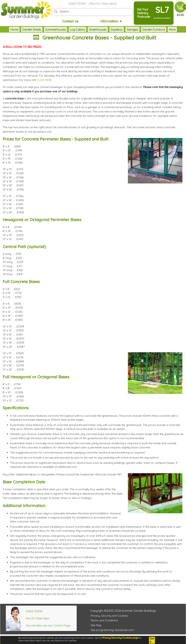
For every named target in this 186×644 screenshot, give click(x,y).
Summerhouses (56, 30)
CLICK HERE (44, 80)
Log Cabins (77, 30)
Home (14, 30)
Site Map (96, 625)
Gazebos (117, 30)
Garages (132, 30)
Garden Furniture (154, 30)
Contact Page (62, 625)
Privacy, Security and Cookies (109, 616)
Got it (152, 640)
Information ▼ (111, 21)
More (172, 30)
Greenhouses (98, 30)
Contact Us (70, 21)
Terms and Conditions (104, 620)
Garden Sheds (32, 30)
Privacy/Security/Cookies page (120, 638)
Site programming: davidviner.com (112, 630)
